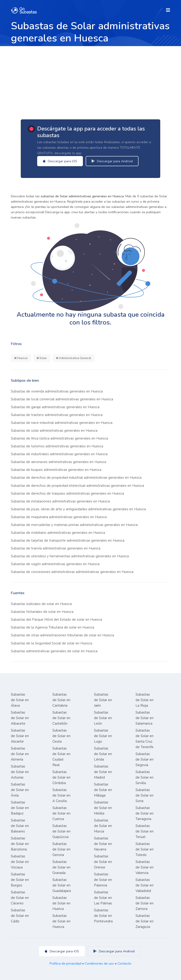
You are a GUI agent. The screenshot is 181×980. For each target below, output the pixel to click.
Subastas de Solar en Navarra (103, 844)
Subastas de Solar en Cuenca (61, 813)
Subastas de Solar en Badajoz (20, 808)
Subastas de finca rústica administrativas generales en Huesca (59, 438)
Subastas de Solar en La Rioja (145, 700)
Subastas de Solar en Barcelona (20, 844)
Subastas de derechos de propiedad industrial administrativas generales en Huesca (76, 478)
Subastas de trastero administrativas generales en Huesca (57, 415)
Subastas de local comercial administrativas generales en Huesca (62, 399)
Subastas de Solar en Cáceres (20, 898)
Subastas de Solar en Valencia (145, 867)
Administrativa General (74, 358)
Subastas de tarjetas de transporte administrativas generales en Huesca (68, 540)
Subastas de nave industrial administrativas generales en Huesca (62, 423)
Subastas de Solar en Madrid (103, 772)
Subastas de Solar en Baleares (20, 826)
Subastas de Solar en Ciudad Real (61, 757)
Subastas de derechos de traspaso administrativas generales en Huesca (67, 493)
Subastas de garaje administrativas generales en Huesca (55, 407)
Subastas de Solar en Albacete (20, 718)
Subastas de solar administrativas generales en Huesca (54, 431)
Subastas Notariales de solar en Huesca (42, 612)
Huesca (21, 358)
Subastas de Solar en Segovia (145, 759)
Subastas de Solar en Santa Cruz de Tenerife (145, 739)
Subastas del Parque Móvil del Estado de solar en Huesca (56, 620)
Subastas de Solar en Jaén (103, 700)
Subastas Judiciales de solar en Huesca (41, 604)
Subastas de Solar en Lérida (103, 754)
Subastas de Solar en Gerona (61, 849)
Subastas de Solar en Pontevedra (103, 916)
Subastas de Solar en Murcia (103, 826)
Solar (42, 358)
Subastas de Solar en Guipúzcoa (61, 831)
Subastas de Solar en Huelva (61, 903)
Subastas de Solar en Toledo (145, 849)
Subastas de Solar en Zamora (145, 903)
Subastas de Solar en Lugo (103, 736)
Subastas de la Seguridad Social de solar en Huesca (51, 643)
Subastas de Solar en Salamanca (145, 718)
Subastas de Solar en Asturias (20, 772)
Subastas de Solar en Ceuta (61, 736)
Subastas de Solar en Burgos (20, 880)
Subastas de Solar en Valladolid (145, 885)
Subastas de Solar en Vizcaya (20, 862)
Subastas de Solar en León (103, 718)
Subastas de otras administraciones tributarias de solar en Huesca (62, 635)
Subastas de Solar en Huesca (61, 921)
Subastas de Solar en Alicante (20, 736)
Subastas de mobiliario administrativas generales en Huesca (58, 533)
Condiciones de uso (99, 963)
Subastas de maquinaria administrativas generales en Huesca (59, 517)
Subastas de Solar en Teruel (145, 831)
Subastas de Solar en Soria (145, 795)
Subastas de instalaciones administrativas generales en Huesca (60, 501)
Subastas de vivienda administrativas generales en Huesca (57, 391)
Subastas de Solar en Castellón (61, 718)
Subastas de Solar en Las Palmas (103, 898)
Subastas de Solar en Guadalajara (62, 885)
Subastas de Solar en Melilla (103, 808)
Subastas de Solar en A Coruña (61, 795)
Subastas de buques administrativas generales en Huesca (56, 470)
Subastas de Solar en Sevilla (145, 777)
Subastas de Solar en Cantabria (61, 700)
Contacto (124, 963)
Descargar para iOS (60, 161)
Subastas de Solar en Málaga (103, 790)
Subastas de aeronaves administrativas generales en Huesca (59, 462)
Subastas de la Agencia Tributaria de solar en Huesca (53, 627)
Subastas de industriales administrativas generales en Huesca (59, 454)
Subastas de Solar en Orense (103, 862)
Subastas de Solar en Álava (20, 700)
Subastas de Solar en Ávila (20, 790)
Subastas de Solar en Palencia (103, 880)
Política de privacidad (65, 963)
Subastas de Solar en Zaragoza (145, 921)
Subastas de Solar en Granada (61, 867)
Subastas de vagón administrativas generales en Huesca (55, 564)
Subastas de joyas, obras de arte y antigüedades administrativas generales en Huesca (78, 509)
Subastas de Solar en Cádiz (20, 916)
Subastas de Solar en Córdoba (61, 777)
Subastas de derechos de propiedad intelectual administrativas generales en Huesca (77, 486)
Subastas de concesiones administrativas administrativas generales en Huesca (72, 572)
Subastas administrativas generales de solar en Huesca (54, 651)
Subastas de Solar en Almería (20, 754)
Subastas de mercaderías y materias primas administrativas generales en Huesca (74, 525)
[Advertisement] (90, 81)
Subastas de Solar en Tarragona (145, 813)
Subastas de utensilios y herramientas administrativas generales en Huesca (70, 556)
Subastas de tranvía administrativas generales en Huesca (56, 548)
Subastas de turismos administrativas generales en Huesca (57, 446)
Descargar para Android (112, 161)
